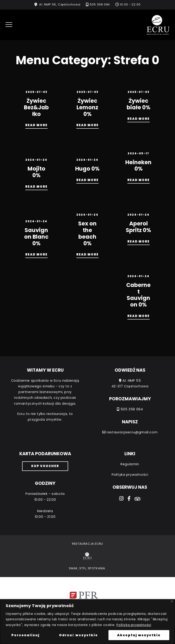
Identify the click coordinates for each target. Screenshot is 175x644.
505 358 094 (100, 4)
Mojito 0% (36, 172)
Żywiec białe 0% (139, 104)
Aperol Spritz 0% (138, 227)
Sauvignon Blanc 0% (36, 237)
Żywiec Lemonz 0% (87, 107)
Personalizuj (26, 635)
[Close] (172, 602)
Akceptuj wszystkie (139, 635)
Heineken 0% (138, 166)
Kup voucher (45, 466)
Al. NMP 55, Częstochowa (60, 4)
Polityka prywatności (134, 625)
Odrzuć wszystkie (78, 635)
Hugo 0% (87, 169)
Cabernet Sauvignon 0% (138, 295)
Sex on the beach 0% (87, 233)
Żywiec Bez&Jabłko (36, 107)
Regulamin (130, 464)
